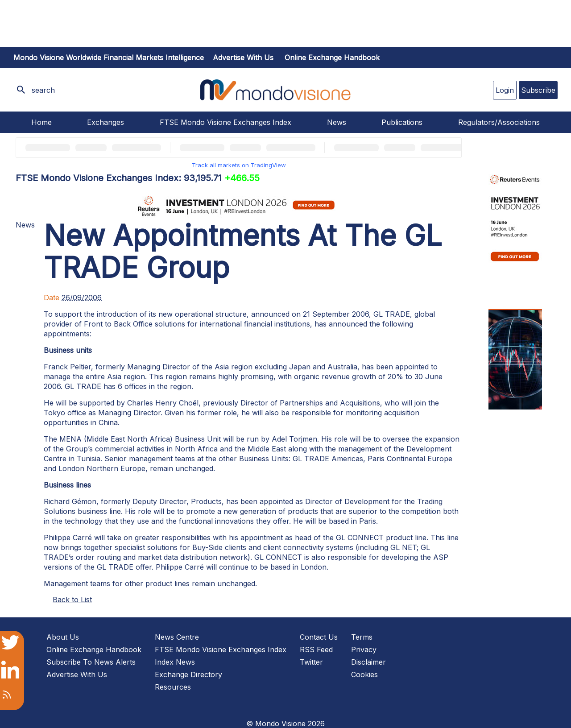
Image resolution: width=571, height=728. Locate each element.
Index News (175, 662)
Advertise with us (243, 58)
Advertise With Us (77, 674)
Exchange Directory (188, 674)
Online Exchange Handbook (332, 58)
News (337, 122)
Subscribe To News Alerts (91, 662)
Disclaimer (368, 662)
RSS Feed (316, 649)
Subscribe (538, 90)
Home (41, 122)
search (43, 90)
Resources (173, 687)
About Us (63, 637)
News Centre (177, 637)
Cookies (364, 674)
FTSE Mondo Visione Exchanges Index (226, 122)
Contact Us (319, 637)
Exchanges (106, 122)
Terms (362, 637)
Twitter (311, 662)
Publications (402, 122)
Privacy (364, 649)
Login (505, 90)
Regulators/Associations (499, 122)
